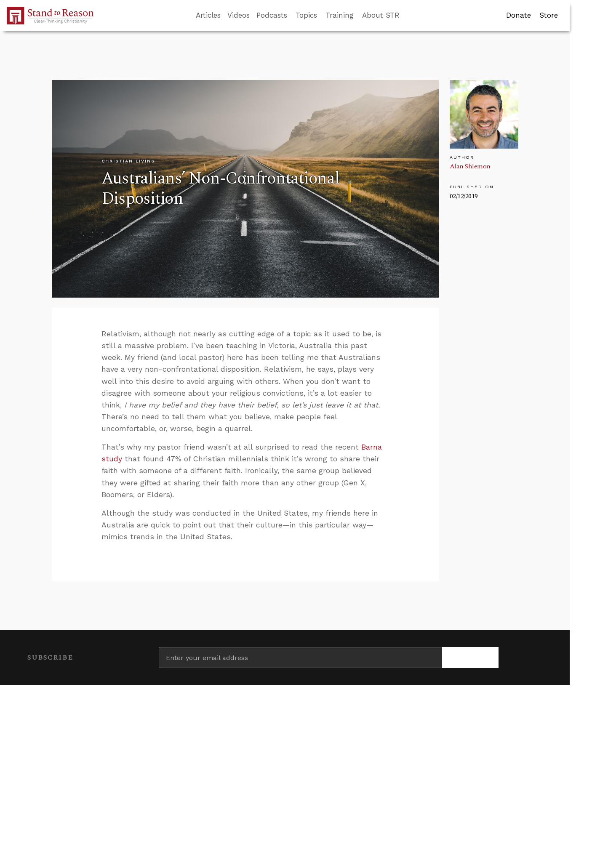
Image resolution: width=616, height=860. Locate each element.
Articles (208, 15)
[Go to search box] (407, 16)
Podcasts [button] (272, 15)
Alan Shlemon (470, 166)
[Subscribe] (471, 658)
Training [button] (340, 15)
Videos (239, 15)
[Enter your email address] (300, 658)
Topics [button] (306, 15)
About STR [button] (381, 15)
